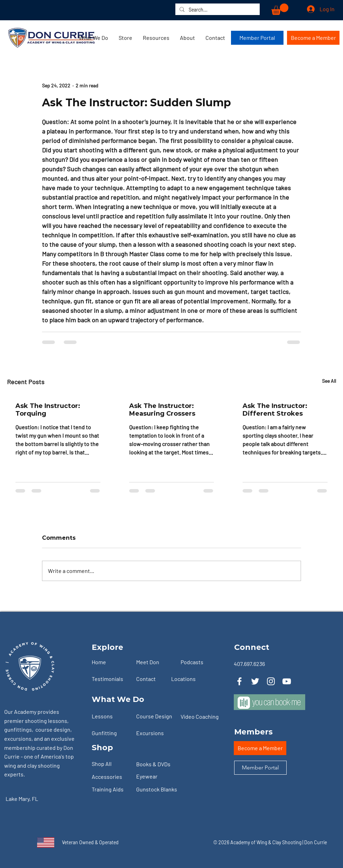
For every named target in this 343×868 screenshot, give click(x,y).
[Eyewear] (155, 777)
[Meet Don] (155, 662)
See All (329, 381)
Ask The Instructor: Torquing (48, 410)
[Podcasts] (200, 662)
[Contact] (155, 679)
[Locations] (190, 679)
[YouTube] (287, 681)
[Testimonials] (111, 679)
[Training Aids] (111, 790)
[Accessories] (111, 777)
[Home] (111, 662)
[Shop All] (111, 764)
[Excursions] (155, 733)
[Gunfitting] (111, 733)
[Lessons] (111, 716)
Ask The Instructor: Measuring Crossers (162, 410)
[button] (280, 9)
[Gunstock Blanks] (162, 790)
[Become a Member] (313, 38)
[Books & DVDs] (155, 765)
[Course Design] (155, 716)
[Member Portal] (257, 38)
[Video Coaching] (202, 717)
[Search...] (217, 10)
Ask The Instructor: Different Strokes (275, 410)
